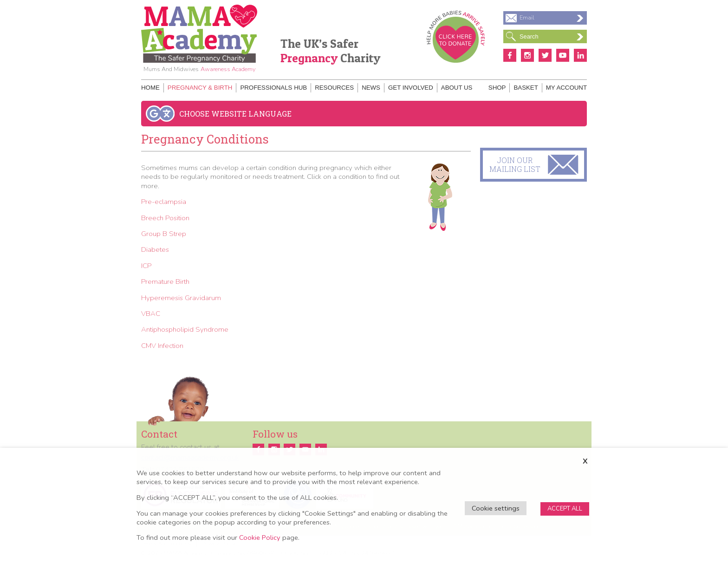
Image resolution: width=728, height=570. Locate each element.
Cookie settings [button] (496, 508)
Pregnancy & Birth (200, 88)
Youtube (563, 55)
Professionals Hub (273, 88)
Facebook (510, 55)
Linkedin (580, 55)
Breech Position (165, 218)
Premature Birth (165, 282)
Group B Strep (164, 234)
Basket (526, 88)
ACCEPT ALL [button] (565, 509)
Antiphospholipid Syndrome (185, 329)
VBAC (151, 314)
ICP (146, 266)
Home (150, 88)
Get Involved (411, 88)
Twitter (545, 55)
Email (551, 18)
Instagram (527, 55)
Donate (456, 37)
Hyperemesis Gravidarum (181, 298)
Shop (497, 88)
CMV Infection (162, 346)
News (371, 88)
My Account (566, 88)
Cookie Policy (260, 537)
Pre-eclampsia (164, 202)
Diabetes (155, 249)
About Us (457, 88)
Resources (334, 88)
